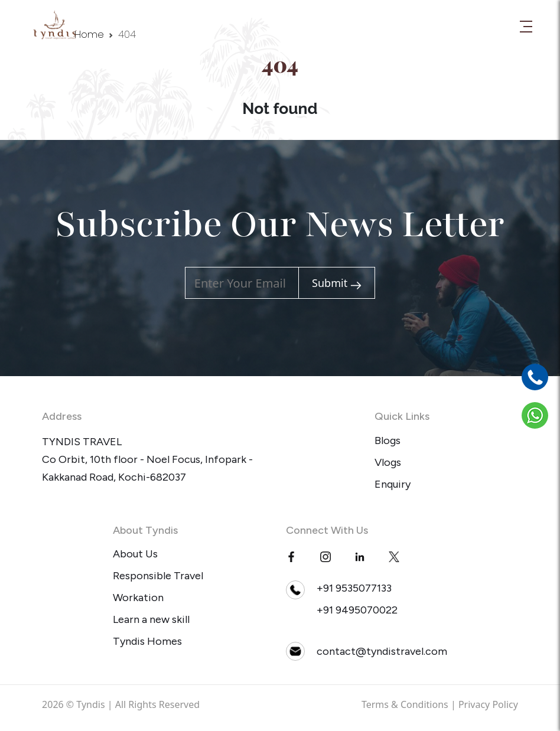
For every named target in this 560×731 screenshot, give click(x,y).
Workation (138, 598)
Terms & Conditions (405, 704)
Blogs (388, 440)
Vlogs (388, 462)
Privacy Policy (488, 704)
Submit (337, 283)
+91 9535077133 (354, 588)
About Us (135, 554)
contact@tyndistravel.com (382, 651)
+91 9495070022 (357, 610)
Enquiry (393, 484)
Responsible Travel (158, 576)
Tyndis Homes (147, 641)
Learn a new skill (151, 619)
